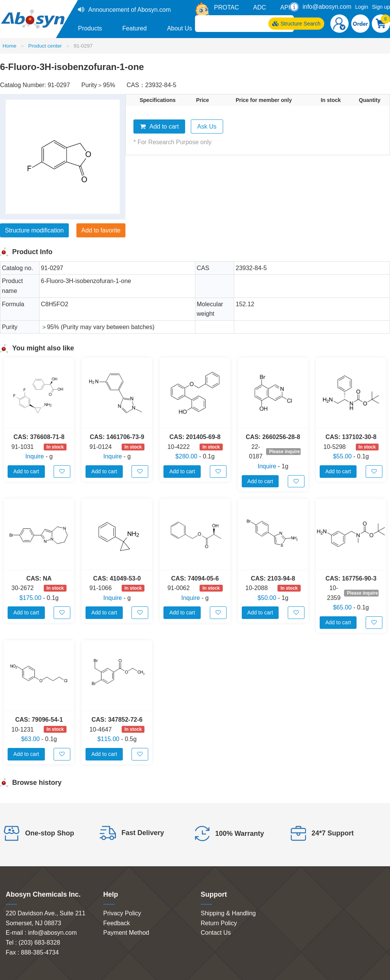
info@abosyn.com (327, 7)
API (285, 7)
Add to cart (159, 126)
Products (90, 28)
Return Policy (219, 923)
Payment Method (126, 933)
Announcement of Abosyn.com (129, 10)
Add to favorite (101, 230)
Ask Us (207, 126)
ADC (260, 7)
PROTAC (226, 7)
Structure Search (296, 24)
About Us (179, 28)
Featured (135, 28)
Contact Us (216, 933)
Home (10, 46)
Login (361, 7)
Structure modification (34, 230)
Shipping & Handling (228, 913)
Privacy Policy (122, 913)
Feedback (117, 923)
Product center (45, 46)
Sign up (381, 7)
